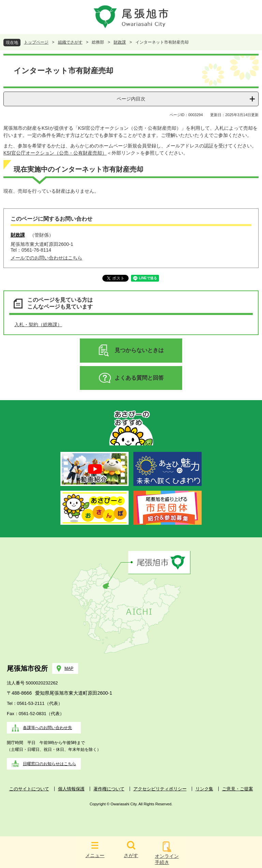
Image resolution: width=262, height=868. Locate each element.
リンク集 (204, 789)
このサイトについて (29, 789)
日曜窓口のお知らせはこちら (49, 764)
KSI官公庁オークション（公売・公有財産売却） (55, 153)
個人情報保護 (71, 789)
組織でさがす (70, 42)
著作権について (109, 789)
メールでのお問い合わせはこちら (46, 258)
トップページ (36, 42)
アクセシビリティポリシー (160, 789)
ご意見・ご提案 (238, 789)
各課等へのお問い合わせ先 (47, 728)
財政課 (120, 42)
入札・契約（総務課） (38, 325)
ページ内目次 (131, 99)
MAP (69, 668)
